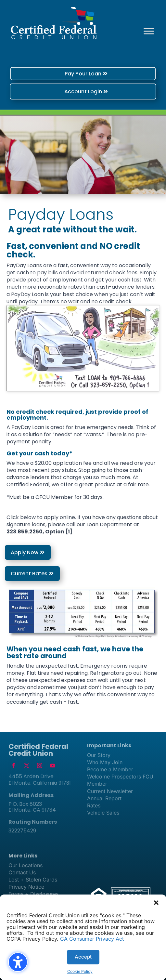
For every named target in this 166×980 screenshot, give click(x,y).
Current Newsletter (110, 791)
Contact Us (22, 872)
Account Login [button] (83, 91)
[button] (156, 903)
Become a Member (110, 769)
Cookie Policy (80, 971)
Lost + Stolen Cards (33, 880)
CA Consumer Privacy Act (92, 939)
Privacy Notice (26, 887)
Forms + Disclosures (33, 894)
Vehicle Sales (103, 813)
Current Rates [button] (29, 574)
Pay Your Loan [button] (83, 74)
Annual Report (104, 798)
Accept (83, 957)
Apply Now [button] (25, 552)
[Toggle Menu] (149, 31)
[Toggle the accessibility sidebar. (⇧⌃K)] (18, 962)
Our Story (99, 755)
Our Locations (26, 865)
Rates (94, 805)
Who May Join (105, 762)
